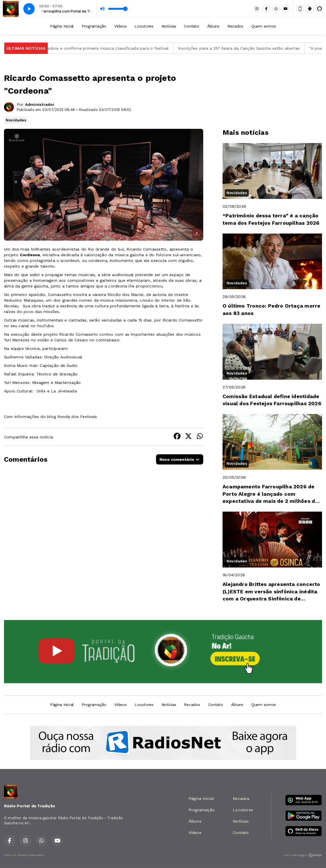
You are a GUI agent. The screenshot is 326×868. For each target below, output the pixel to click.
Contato (191, 26)
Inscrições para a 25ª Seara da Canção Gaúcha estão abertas (247, 48)
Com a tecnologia (303, 855)
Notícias (169, 26)
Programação (94, 26)
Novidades (16, 120)
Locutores (144, 26)
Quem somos (264, 26)
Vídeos (120, 26)
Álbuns (213, 26)
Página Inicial (62, 26)
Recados (235, 26)
